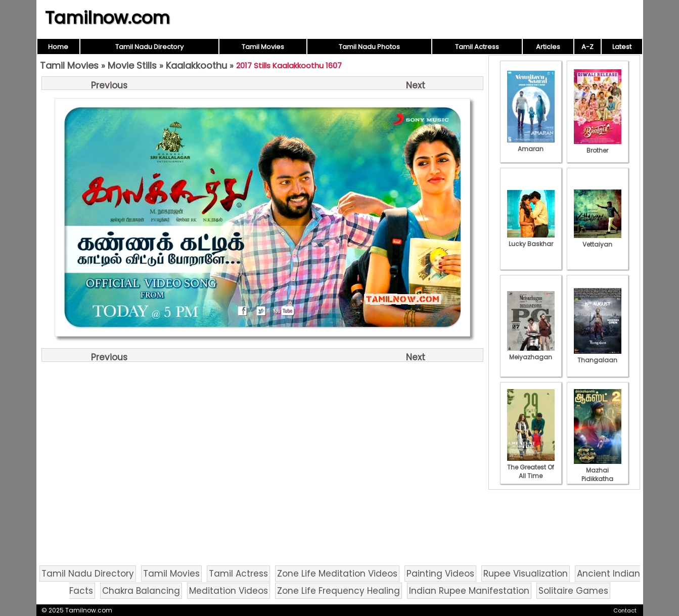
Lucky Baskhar (531, 240)
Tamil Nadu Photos (369, 47)
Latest (622, 47)
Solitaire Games (573, 591)
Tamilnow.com (107, 18)
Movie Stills (132, 65)
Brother (598, 146)
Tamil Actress (477, 47)
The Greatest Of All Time (531, 467)
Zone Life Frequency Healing (338, 591)
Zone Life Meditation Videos (337, 574)
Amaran (531, 145)
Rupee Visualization (526, 574)
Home (58, 47)
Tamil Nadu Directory (149, 47)
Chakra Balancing (141, 591)
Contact (625, 610)
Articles (548, 47)
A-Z (587, 47)
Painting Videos (440, 574)
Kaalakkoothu (196, 65)
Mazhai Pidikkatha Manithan (598, 475)
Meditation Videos (229, 591)
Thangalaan (598, 356)
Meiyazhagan (531, 353)
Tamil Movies (263, 47)
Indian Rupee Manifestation (469, 591)
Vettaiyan (598, 240)
